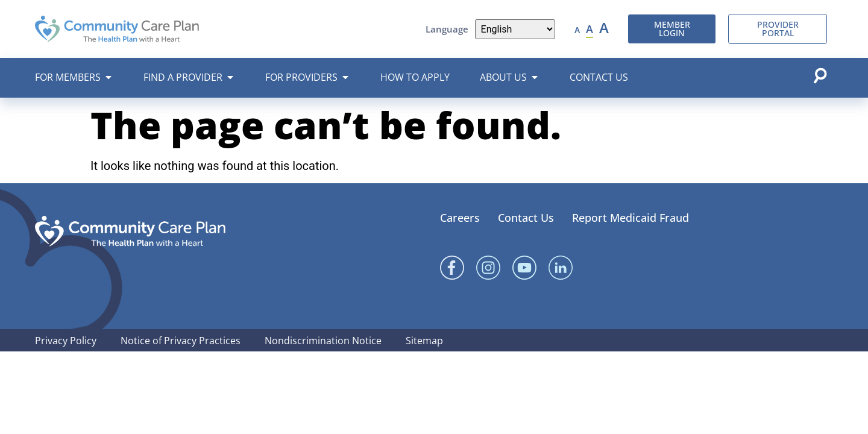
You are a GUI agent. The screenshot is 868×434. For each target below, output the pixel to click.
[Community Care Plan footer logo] (130, 231)
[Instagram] (488, 268)
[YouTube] (524, 268)
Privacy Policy (66, 341)
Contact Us (526, 218)
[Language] (515, 29)
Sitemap (424, 341)
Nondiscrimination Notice (323, 341)
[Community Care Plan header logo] (117, 29)
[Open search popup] (820, 75)
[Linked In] (561, 268)
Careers (460, 218)
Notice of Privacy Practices (181, 341)
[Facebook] (452, 268)
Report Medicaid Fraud (631, 218)
